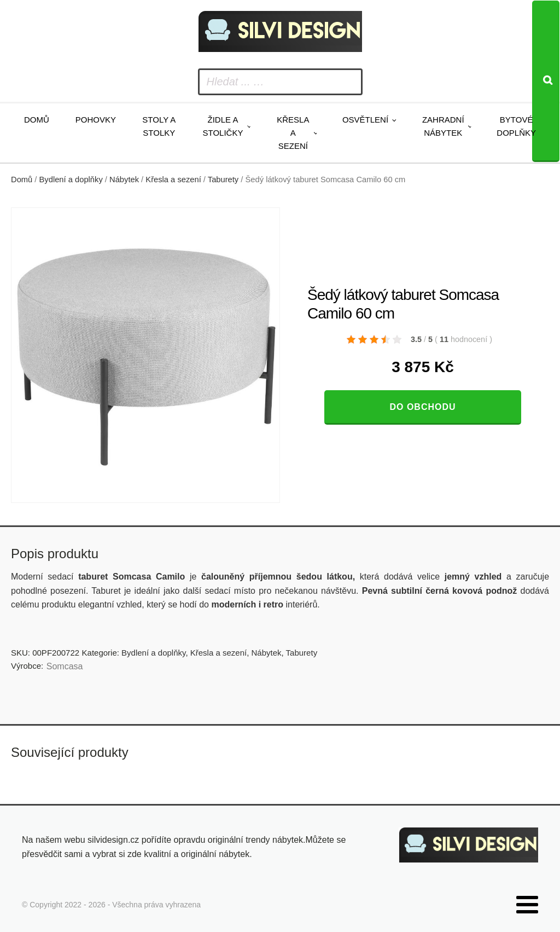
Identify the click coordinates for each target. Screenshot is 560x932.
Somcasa (65, 666)
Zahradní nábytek (443, 126)
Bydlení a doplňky (71, 180)
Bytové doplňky (516, 126)
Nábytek (124, 180)
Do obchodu (422, 407)
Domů (37, 120)
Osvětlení (365, 120)
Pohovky (96, 120)
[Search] (546, 81)
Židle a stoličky (223, 126)
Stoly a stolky (159, 126)
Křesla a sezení (293, 133)
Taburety (223, 180)
